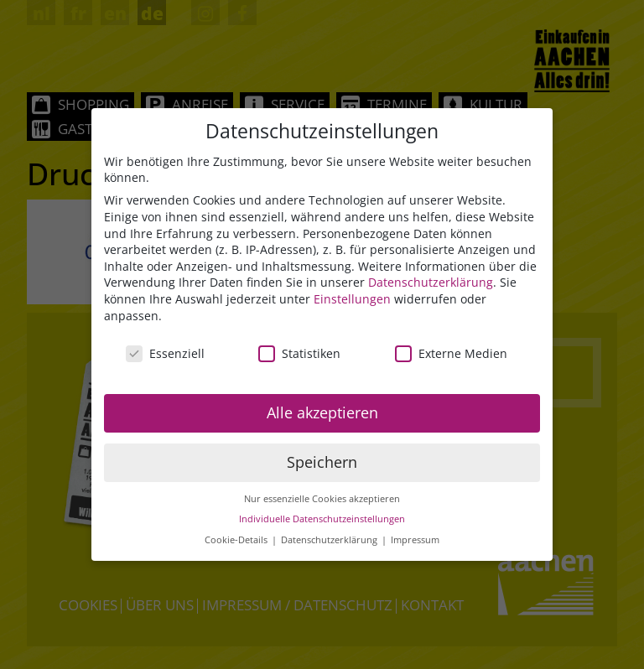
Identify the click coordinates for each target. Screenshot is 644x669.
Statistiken (299, 353)
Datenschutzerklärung (431, 282)
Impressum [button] (415, 540)
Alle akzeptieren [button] (322, 412)
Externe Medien (451, 353)
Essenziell (165, 353)
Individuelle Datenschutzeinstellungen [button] (322, 519)
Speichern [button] (322, 462)
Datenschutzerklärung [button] (330, 540)
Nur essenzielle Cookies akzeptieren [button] (322, 499)
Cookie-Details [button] (237, 540)
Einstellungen (352, 299)
